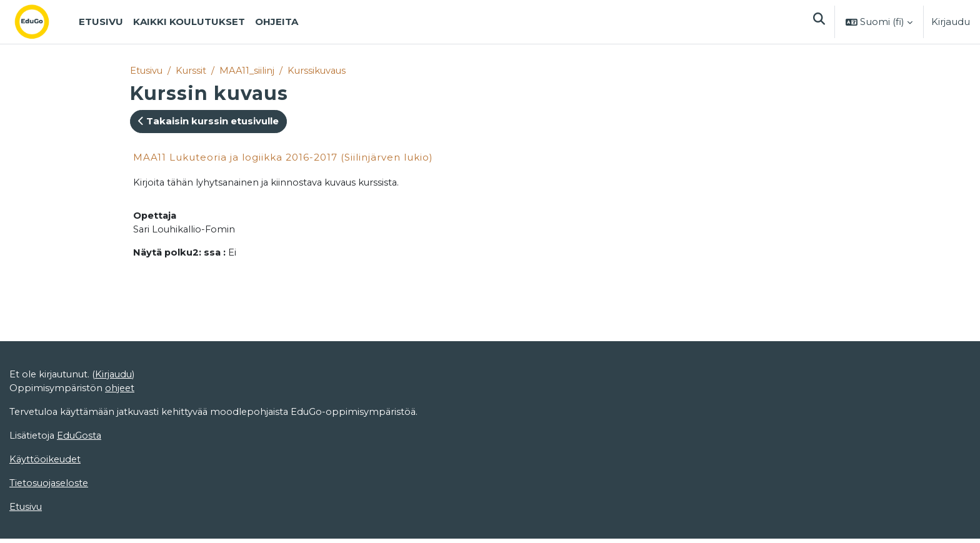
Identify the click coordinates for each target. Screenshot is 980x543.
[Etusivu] (42, 22)
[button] (819, 22)
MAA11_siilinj (249, 70)
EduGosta (82, 438)
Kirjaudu (951, 22)
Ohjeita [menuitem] (277, 22)
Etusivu (147, 70)
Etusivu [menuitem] (101, 22)
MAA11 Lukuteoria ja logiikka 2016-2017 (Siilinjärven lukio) (283, 157)
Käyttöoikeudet (46, 462)
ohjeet (121, 390)
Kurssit (192, 70)
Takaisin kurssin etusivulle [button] (208, 122)
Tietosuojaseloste (50, 486)
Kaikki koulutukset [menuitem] (189, 22)
